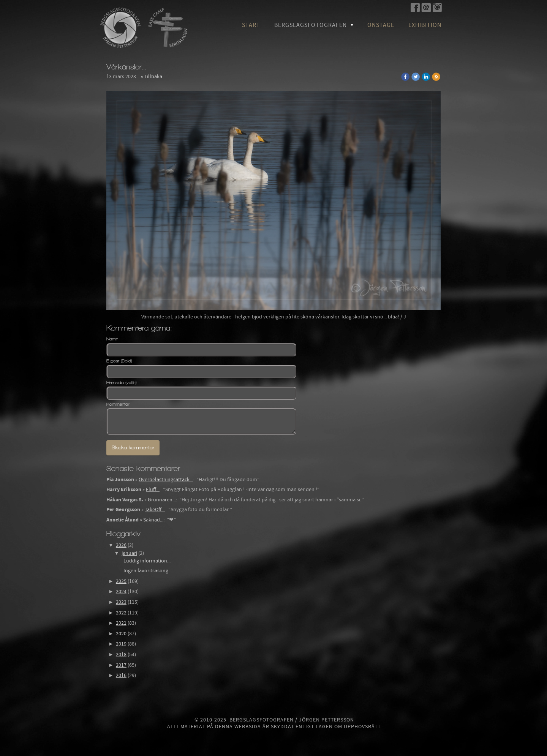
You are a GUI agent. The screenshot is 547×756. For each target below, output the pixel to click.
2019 (121, 644)
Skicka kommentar (133, 448)
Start (251, 25)
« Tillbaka (152, 77)
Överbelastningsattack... (166, 480)
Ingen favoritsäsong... (148, 571)
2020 (121, 634)
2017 (121, 665)
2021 (121, 623)
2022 (121, 613)
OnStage (381, 25)
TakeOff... (155, 510)
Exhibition (425, 25)
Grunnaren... (162, 500)
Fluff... (153, 490)
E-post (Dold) (119, 361)
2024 (121, 592)
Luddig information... (147, 561)
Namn (112, 339)
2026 (121, 545)
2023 (121, 602)
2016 (121, 676)
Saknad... (153, 520)
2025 (121, 581)
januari (129, 553)
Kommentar (118, 404)
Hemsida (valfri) (122, 383)
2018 (121, 655)
